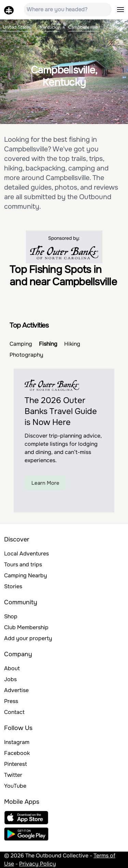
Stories (13, 586)
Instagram (17, 742)
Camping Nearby (26, 575)
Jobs (10, 679)
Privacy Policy (38, 864)
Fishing (48, 344)
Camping (21, 344)
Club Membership (26, 627)
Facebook (17, 753)
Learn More (45, 483)
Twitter (13, 775)
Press (11, 701)
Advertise (16, 690)
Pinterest (16, 764)
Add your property (28, 638)
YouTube (15, 786)
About (12, 668)
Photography (26, 355)
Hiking (72, 344)
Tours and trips (23, 564)
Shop (11, 616)
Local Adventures (26, 554)
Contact (14, 712)
